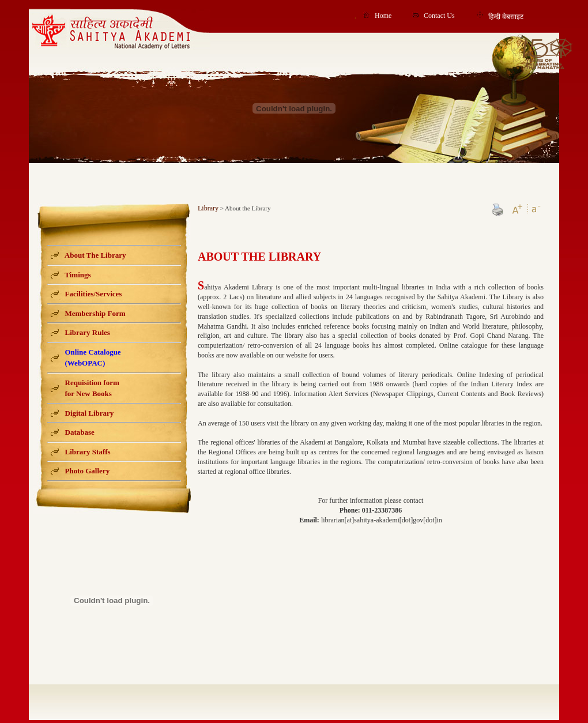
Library (208, 208)
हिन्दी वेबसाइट (506, 17)
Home (383, 16)
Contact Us (439, 16)
